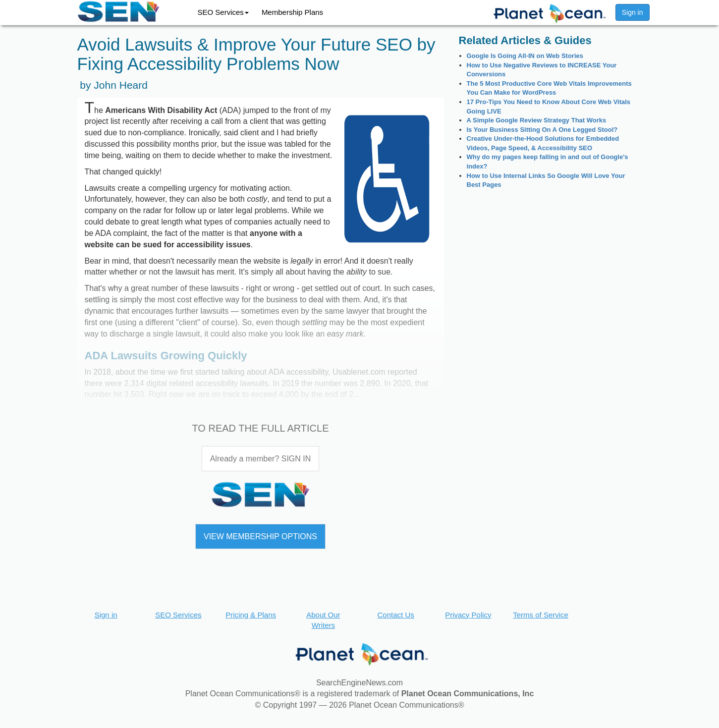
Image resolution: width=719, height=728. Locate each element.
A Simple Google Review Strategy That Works (537, 120)
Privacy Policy (468, 615)
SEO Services (223, 12)
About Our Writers (323, 620)
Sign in (633, 12)
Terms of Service (541, 615)
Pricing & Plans (251, 615)
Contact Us (396, 615)
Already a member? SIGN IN (261, 459)
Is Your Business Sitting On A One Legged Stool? (542, 130)
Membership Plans (292, 12)
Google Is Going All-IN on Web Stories (525, 56)
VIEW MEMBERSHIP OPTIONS (260, 536)
